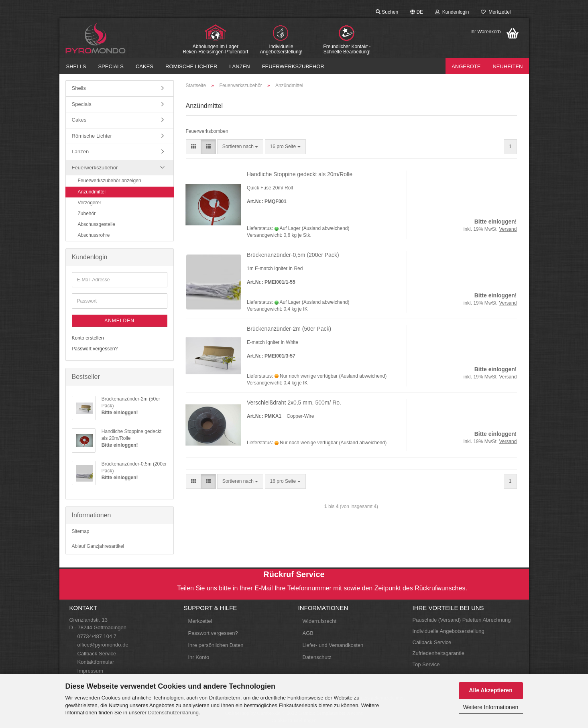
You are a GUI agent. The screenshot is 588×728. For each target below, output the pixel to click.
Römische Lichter (191, 66)
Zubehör (87, 214)
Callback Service (97, 654)
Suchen (387, 12)
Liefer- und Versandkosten (333, 645)
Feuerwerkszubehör (293, 66)
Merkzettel (496, 12)
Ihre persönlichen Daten (216, 645)
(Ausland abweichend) (326, 228)
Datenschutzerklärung (173, 713)
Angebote (466, 66)
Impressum (90, 671)
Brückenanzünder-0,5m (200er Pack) (293, 255)
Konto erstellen (88, 338)
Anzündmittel (92, 192)
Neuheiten (508, 66)
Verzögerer (90, 203)
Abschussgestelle (97, 224)
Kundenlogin (452, 12)
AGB (308, 633)
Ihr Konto (199, 657)
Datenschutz (317, 657)
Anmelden (119, 321)
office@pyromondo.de (103, 645)
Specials (111, 66)
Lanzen (239, 66)
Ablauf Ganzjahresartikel (98, 546)
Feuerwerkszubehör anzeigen (110, 181)
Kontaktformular (96, 662)
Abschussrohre (94, 235)
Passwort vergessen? (95, 349)
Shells (76, 66)
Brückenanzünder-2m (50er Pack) (289, 329)
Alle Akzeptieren (490, 690)
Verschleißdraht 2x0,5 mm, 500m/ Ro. (294, 403)
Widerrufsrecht (320, 621)
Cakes (144, 66)
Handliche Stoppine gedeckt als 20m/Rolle (300, 174)
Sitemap (81, 531)
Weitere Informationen (491, 707)
